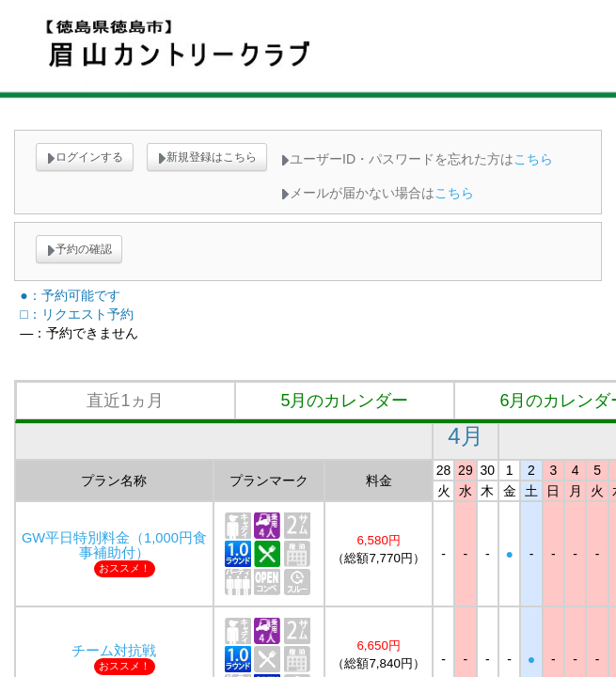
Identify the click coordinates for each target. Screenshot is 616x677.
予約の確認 (79, 249)
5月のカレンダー (344, 401)
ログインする (85, 157)
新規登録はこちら (207, 157)
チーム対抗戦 (114, 651)
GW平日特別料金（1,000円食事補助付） (114, 545)
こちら (533, 159)
